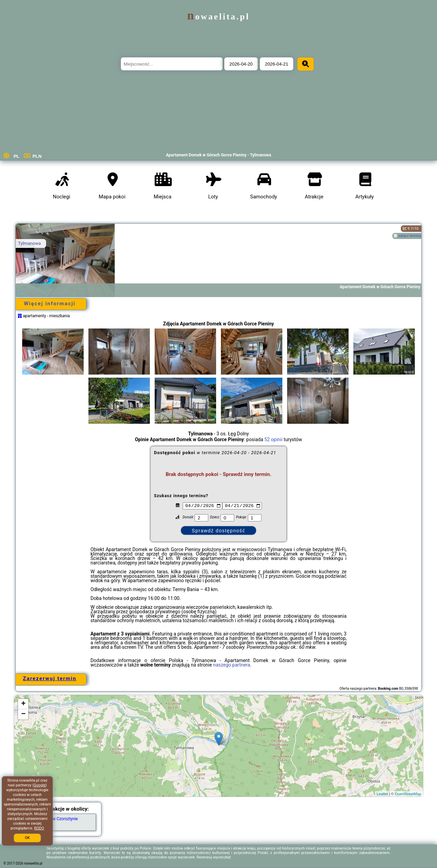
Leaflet (382, 794)
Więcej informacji (50, 304)
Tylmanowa (30, 243)
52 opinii (273, 439)
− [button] (23, 714)
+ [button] (23, 704)
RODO (39, 828)
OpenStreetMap (408, 794)
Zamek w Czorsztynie (58, 819)
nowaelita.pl (218, 17)
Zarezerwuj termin (50, 678)
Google (40, 785)
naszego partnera (232, 665)
